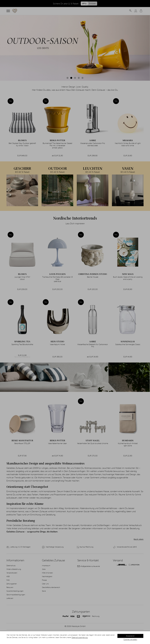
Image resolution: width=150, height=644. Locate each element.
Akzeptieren (130, 636)
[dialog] (75, 638)
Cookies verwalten (130, 640)
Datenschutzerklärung (80, 638)
